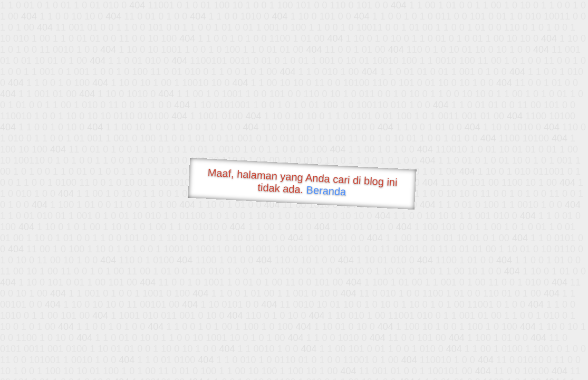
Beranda (326, 191)
